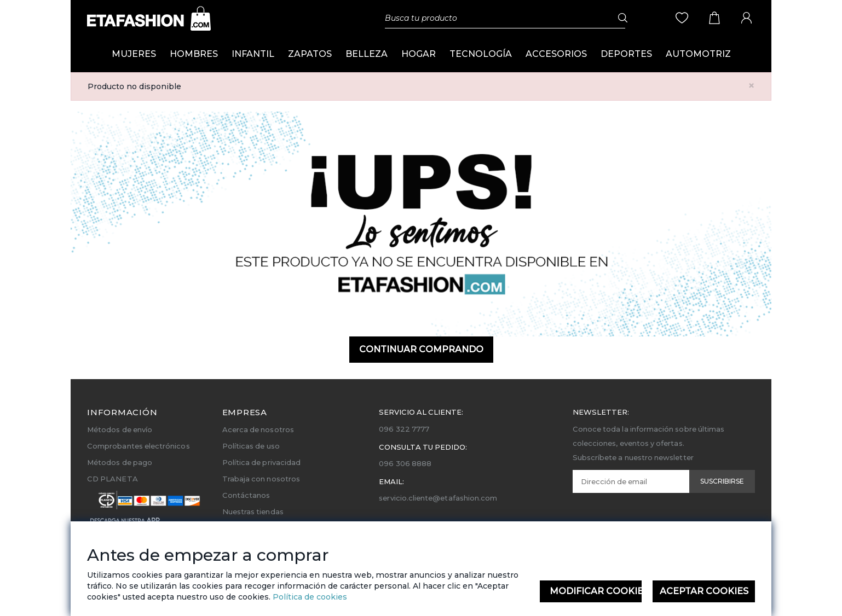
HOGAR (419, 54)
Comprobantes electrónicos (139, 446)
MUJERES (134, 54)
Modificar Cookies (596, 591)
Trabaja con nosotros (261, 479)
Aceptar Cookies (704, 591)
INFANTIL (253, 54)
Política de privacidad (261, 462)
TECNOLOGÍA (481, 54)
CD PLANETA (113, 479)
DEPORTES (626, 54)
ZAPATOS (310, 54)
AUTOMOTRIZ (698, 54)
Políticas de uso (251, 446)
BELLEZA (367, 54)
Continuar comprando (421, 349)
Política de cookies (309, 597)
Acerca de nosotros (258, 429)
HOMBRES (194, 54)
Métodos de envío (120, 429)
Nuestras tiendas (253, 512)
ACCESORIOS (556, 54)
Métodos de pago (120, 462)
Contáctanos (246, 495)
